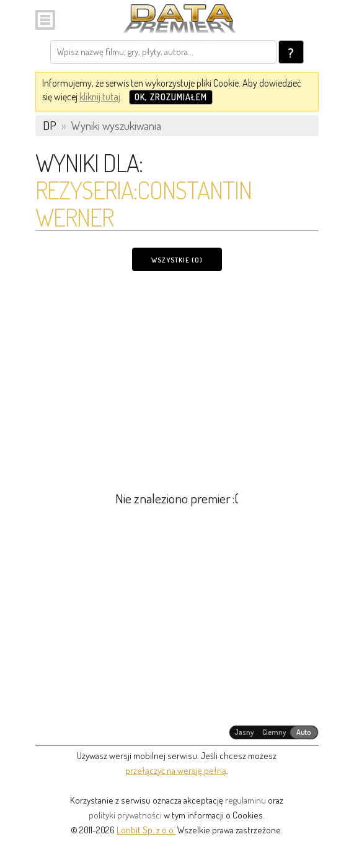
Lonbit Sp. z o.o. (146, 830)
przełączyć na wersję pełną (176, 770)
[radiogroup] (274, 732)
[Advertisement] (177, 373)
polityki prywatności (125, 815)
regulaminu (246, 800)
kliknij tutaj (100, 97)
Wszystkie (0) (177, 260)
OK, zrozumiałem (171, 97)
